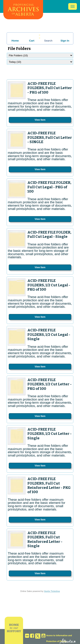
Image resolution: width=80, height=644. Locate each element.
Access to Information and (59, 635)
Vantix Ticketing (52, 591)
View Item (40, 120)
